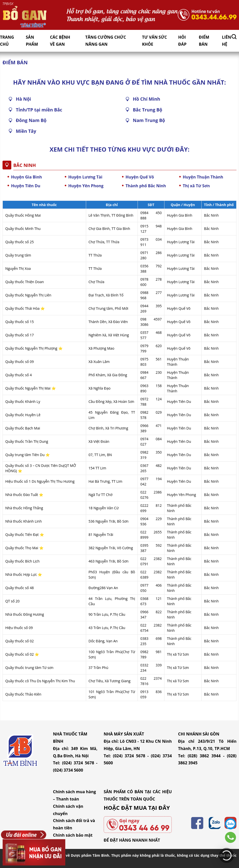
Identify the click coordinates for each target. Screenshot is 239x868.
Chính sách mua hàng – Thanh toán (74, 795)
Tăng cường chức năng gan (106, 41)
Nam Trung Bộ (149, 120)
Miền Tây (26, 131)
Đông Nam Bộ (31, 120)
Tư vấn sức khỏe (155, 41)
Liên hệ (226, 41)
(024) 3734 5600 (68, 770)
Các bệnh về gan (60, 41)
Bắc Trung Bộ (147, 110)
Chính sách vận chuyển (68, 810)
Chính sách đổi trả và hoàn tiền (74, 824)
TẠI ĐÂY (159, 808)
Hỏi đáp (182, 41)
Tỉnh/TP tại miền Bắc (39, 110)
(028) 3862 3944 (204, 756)
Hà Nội (23, 99)
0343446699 (230, 837)
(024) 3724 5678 (78, 763)
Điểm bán (204, 41)
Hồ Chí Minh (146, 99)
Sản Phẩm (32, 41)
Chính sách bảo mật (73, 835)
